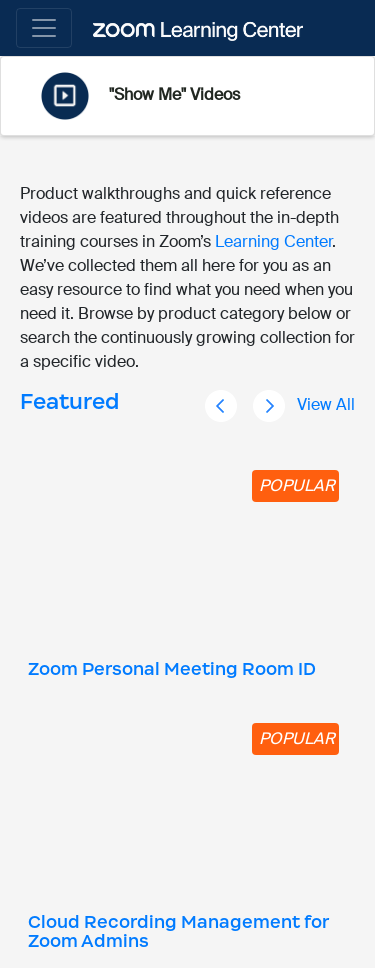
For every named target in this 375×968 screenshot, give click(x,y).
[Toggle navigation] (44, 28)
